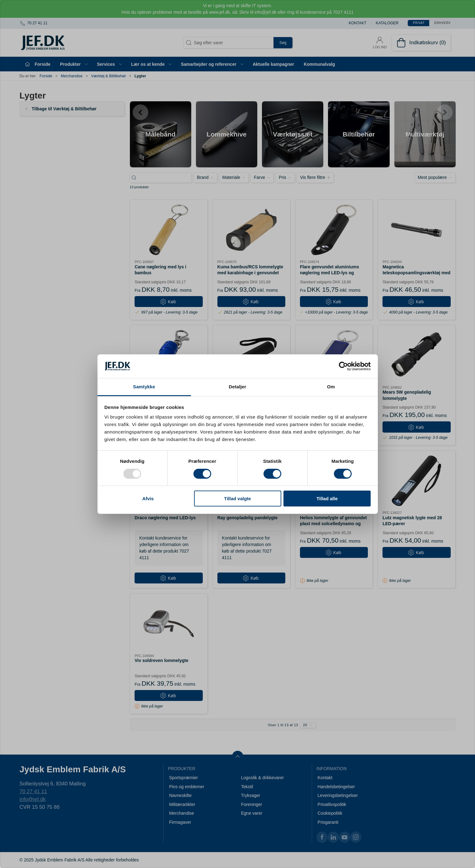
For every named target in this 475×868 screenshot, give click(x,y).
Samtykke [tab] (144, 387)
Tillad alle (327, 499)
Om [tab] (331, 387)
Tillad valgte (237, 499)
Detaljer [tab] (238, 387)
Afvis (148, 499)
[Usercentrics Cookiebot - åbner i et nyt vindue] (343, 366)
